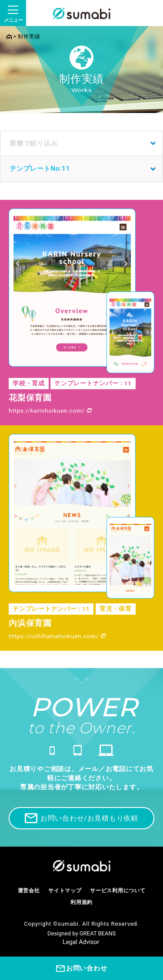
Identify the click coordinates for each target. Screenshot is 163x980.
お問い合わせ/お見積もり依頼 (81, 818)
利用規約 (81, 902)
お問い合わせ (82, 968)
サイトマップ (65, 891)
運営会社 (29, 891)
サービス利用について (118, 891)
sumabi (68, 924)
